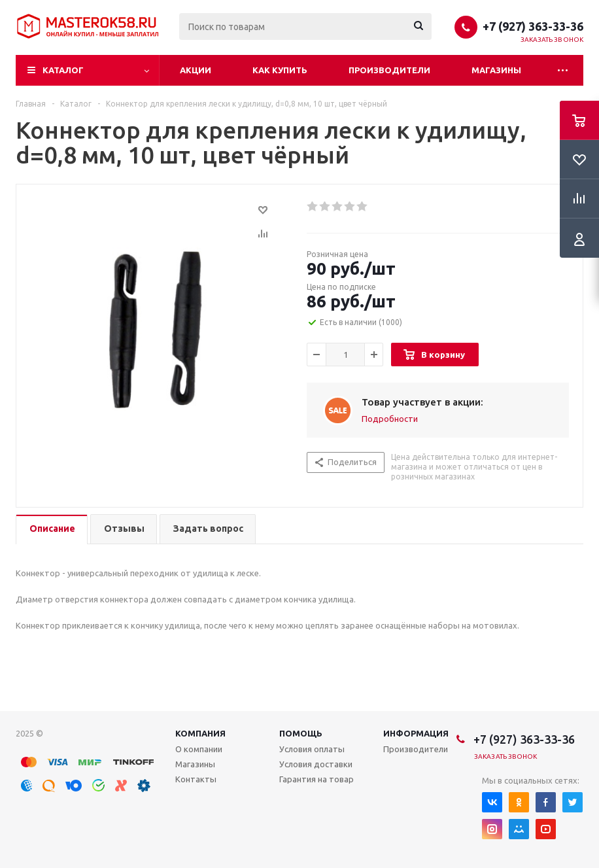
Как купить (280, 70)
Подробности (390, 419)
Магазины (496, 70)
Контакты (196, 779)
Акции (196, 70)
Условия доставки (316, 764)
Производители (389, 70)
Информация (416, 733)
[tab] (52, 529)
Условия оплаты (312, 749)
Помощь (301, 733)
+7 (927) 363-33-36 (533, 26)
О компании (199, 749)
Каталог (63, 70)
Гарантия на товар (317, 779)
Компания (200, 733)
